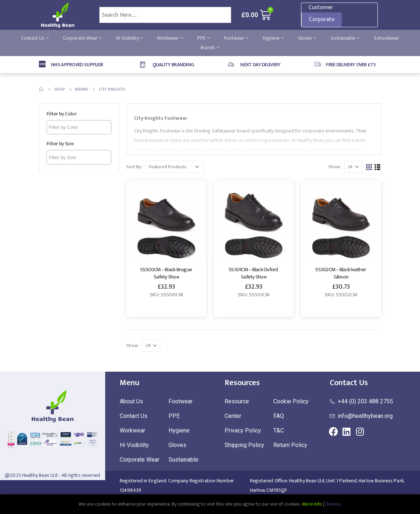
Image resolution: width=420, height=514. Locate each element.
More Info (312, 504)
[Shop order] (175, 167)
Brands (210, 48)
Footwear (236, 38)
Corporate (322, 19)
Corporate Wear (82, 38)
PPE (204, 38)
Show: (334, 167)
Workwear (170, 38)
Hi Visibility (130, 38)
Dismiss (333, 504)
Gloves (307, 38)
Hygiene (273, 38)
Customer (321, 7)
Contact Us (35, 38)
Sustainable (345, 38)
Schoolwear (386, 38)
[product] (166, 220)
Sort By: (134, 167)
